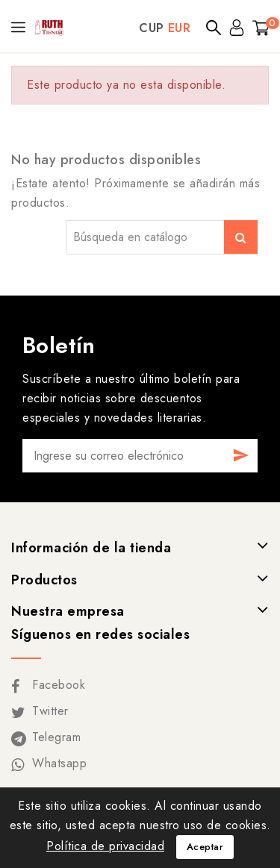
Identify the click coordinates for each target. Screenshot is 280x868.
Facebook (59, 685)
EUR (180, 28)
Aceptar (205, 847)
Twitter (50, 711)
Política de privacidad (105, 846)
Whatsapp (59, 763)
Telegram (56, 737)
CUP (152, 28)
